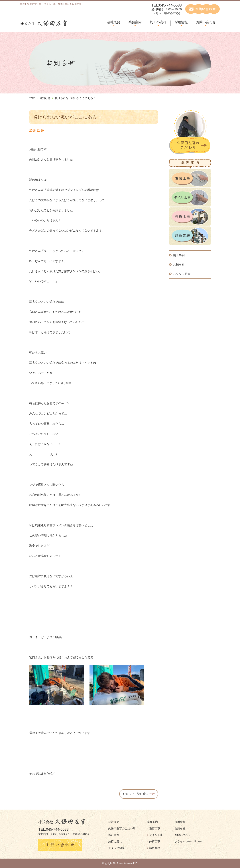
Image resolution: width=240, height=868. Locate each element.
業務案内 (135, 22)
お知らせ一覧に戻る (139, 794)
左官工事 (154, 828)
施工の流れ (158, 22)
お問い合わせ (206, 22)
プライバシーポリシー (188, 841)
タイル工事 (155, 835)
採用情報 (181, 22)
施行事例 (114, 835)
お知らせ (45, 98)
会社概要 (114, 22)
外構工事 (154, 841)
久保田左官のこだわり (122, 828)
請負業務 (154, 848)
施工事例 (177, 255)
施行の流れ (115, 841)
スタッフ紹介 (180, 274)
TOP (32, 98)
